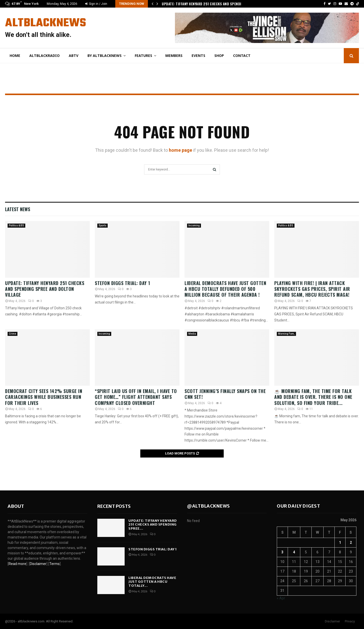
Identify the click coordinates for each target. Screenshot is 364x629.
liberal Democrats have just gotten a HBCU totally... (152, 582)
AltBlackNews (45, 23)
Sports (103, 225)
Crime (13, 334)
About (16, 506)
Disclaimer (332, 621)
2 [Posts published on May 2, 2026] (351, 543)
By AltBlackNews (105, 56)
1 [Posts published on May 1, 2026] (340, 543)
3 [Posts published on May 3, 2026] (282, 552)
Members (174, 56)
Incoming (194, 225)
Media (192, 334)
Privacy (350, 621)
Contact (242, 56)
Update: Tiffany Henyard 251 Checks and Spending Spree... (153, 525)
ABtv (74, 56)
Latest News (18, 209)
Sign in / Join (96, 4)
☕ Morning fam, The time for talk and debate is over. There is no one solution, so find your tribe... (313, 397)
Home (15, 56)
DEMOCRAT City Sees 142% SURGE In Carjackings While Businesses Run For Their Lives (44, 397)
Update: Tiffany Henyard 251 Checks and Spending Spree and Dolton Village (45, 289)
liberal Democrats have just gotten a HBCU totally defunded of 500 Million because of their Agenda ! (225, 289)
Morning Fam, (286, 334)
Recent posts (114, 506)
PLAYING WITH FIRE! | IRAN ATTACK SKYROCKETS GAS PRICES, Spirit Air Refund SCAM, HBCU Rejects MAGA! (312, 289)
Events (198, 56)
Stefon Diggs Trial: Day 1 (122, 283)
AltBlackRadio (44, 56)
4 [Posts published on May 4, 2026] (294, 552)
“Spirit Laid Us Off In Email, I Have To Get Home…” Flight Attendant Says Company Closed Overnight (136, 397)
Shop (219, 56)
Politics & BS (16, 225)
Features (143, 56)
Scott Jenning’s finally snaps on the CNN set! (225, 394)
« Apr (281, 598)
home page (180, 150)
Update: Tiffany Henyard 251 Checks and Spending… (205, 4)
